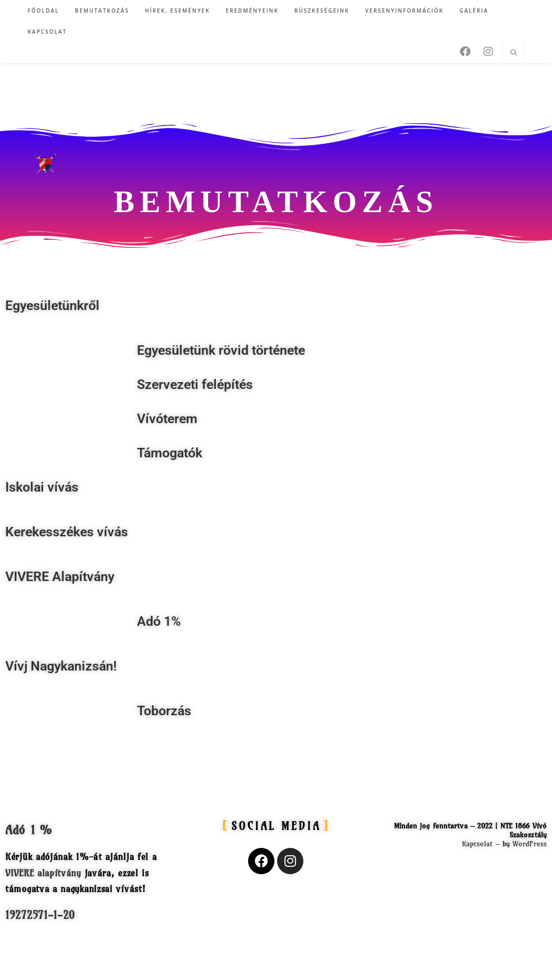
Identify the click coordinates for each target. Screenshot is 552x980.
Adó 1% (159, 621)
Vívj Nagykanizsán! (61, 666)
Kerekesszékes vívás (67, 532)
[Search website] (514, 53)
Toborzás (164, 711)
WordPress (530, 844)
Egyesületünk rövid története (221, 350)
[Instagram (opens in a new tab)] (488, 52)
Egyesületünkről (52, 306)
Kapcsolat (477, 844)
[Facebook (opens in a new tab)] (465, 52)
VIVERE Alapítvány (60, 577)
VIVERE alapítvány (43, 873)
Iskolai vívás (42, 487)
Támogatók (170, 453)
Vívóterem (167, 419)
